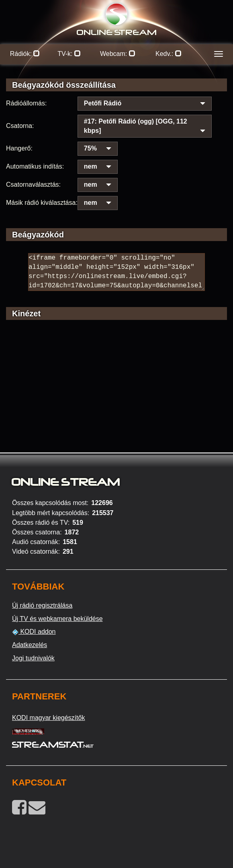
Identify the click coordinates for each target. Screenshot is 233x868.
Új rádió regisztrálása (42, 605)
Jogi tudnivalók (33, 658)
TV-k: (69, 54)
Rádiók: (25, 54)
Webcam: (118, 54)
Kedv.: (169, 54)
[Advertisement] (117, 397)
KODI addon (34, 632)
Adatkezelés (30, 645)
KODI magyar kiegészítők (48, 718)
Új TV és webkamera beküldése (57, 619)
